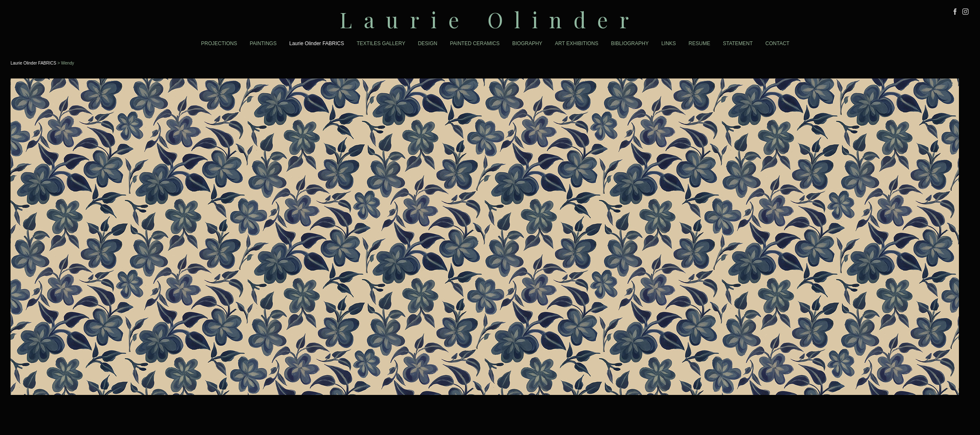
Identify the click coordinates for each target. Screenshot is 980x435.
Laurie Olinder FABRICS (317, 43)
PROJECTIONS (219, 43)
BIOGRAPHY (527, 43)
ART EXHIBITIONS (577, 43)
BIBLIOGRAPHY (630, 43)
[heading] (490, 20)
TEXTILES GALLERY (381, 43)
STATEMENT (738, 43)
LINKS (669, 43)
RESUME (699, 43)
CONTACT (777, 43)
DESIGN (427, 43)
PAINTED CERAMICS (475, 43)
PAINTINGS (263, 43)
